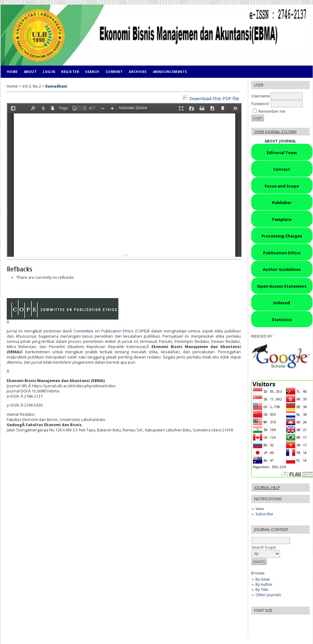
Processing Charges (282, 236)
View (260, 509)
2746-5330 (33, 405)
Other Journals (268, 595)
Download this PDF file (214, 98)
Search (92, 72)
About (30, 72)
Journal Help (267, 488)
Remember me (272, 111)
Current (114, 72)
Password (260, 104)
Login (49, 72)
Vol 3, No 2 (32, 86)
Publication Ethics (282, 253)
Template (282, 219)
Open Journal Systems (276, 132)
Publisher (282, 203)
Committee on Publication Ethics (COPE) (110, 331)
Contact (282, 169)
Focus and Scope (282, 186)
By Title (262, 590)
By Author (264, 584)
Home (12, 72)
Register (70, 72)
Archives (138, 72)
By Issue (263, 579)
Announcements (170, 72)
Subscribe (264, 514)
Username (261, 96)
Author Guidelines (282, 269)
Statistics (282, 320)
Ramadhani (56, 86)
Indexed (282, 303)
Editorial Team (282, 153)
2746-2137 (33, 396)
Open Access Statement (282, 286)
